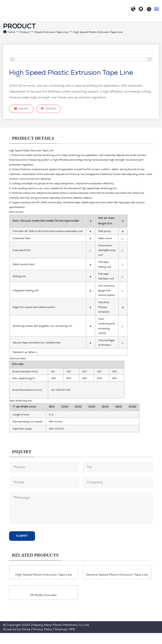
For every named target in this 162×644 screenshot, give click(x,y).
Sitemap (61, 629)
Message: (22, 498)
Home (11, 32)
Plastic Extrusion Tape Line (51, 32)
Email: (19, 482)
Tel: (89, 467)
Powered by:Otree (17, 629)
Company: (95, 482)
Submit (22, 536)
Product (25, 32)
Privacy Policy (43, 629)
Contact (49, 109)
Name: (19, 467)
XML (72, 629)
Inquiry (21, 109)
